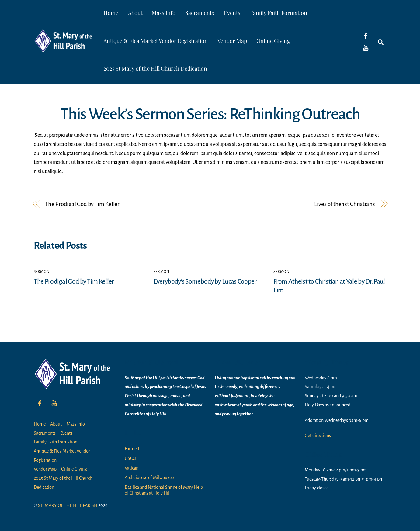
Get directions (318, 436)
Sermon (42, 272)
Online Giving (273, 41)
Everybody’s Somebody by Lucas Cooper (205, 281)
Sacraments (200, 13)
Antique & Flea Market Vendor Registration (156, 41)
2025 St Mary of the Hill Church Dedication (155, 68)
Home (111, 13)
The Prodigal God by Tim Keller (82, 204)
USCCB (131, 458)
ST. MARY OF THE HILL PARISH (68, 505)
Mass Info (164, 13)
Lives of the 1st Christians (344, 204)
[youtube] (366, 48)
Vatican (132, 468)
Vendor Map (232, 41)
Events (232, 13)
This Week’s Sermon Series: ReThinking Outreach (210, 114)
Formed (132, 449)
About (135, 13)
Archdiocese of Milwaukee (149, 478)
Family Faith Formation (279, 13)
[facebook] (366, 36)
